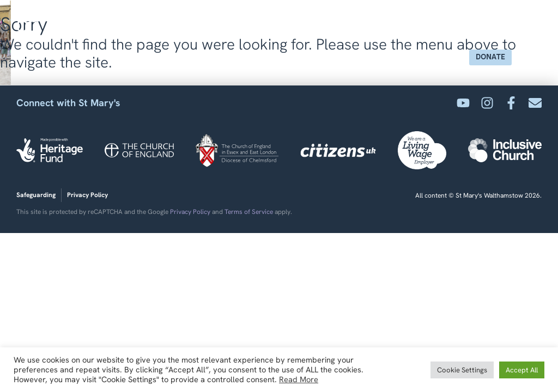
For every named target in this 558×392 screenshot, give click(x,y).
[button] (529, 57)
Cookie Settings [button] (462, 370)
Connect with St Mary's (68, 103)
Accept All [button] (522, 370)
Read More (299, 379)
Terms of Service (249, 212)
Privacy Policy (190, 212)
